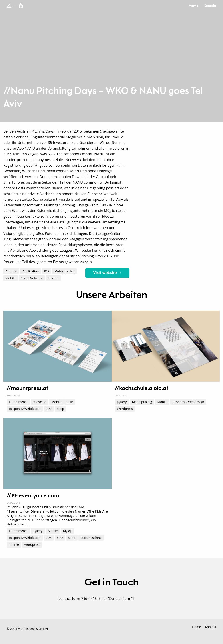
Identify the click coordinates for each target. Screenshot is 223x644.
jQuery (122, 402)
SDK (49, 538)
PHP (70, 402)
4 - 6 (15, 6)
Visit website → (107, 273)
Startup (53, 278)
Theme (14, 545)
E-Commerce (18, 402)
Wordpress (125, 409)
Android (11, 271)
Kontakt (210, 6)
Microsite (40, 402)
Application (31, 271)
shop (60, 409)
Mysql (67, 531)
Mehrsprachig (64, 271)
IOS (46, 271)
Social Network (32, 278)
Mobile (11, 278)
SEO (49, 409)
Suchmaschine (91, 538)
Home (193, 6)
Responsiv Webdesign (25, 409)
